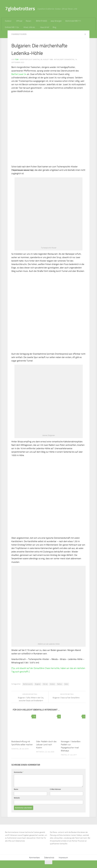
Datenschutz (49, 858)
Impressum (63, 858)
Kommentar (19, 772)
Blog (54, 27)
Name (16, 789)
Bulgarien (38, 684)
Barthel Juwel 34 (19, 74)
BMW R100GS (42, 21)
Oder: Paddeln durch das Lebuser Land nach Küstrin (46, 745)
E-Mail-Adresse (55, 789)
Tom (17, 59)
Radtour (60, 684)
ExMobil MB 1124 (12, 27)
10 (34, 717)
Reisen (28, 21)
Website (17, 798)
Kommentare (34, 858)
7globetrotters (20, 9)
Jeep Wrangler (56, 21)
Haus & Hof (45, 27)
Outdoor (8, 21)
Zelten (66, 684)
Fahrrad (45, 684)
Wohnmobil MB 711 (73, 21)
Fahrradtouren (19, 34)
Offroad (19, 21)
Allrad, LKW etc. (29, 27)
